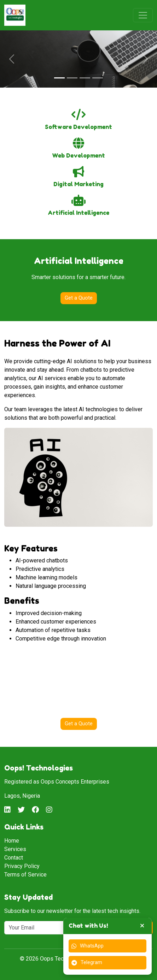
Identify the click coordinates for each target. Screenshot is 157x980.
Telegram (87, 963)
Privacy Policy (22, 866)
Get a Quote (79, 298)
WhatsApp (88, 946)
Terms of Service (25, 875)
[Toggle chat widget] (142, 926)
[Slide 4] (98, 78)
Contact (14, 858)
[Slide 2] (72, 78)
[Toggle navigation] (143, 15)
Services (15, 849)
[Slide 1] (59, 78)
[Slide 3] (85, 78)
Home (12, 841)
